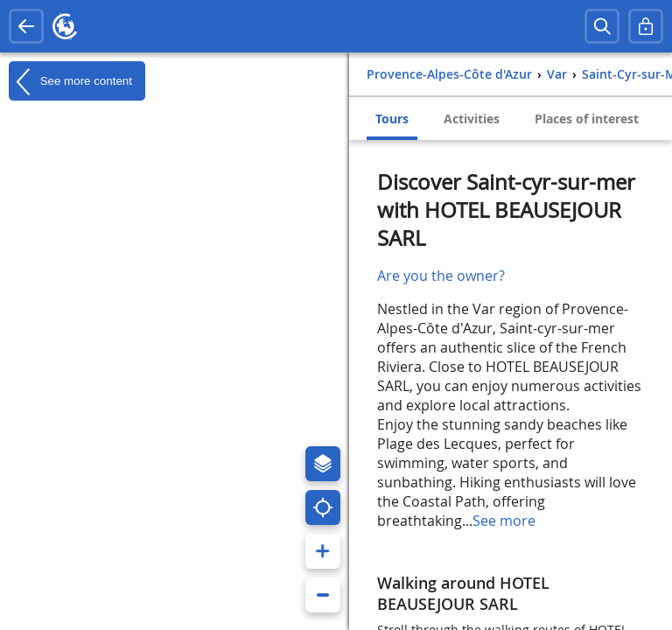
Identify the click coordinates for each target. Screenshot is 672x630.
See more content (70, 81)
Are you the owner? (441, 276)
